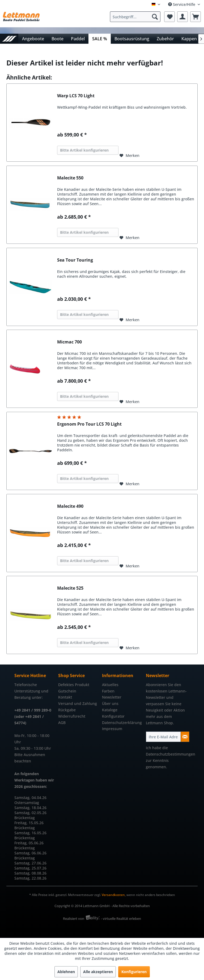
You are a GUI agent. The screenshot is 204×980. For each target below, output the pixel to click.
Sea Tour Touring (75, 260)
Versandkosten (113, 895)
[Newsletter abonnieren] (185, 737)
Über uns (110, 703)
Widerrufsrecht (72, 716)
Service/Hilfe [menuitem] (182, 4)
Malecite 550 (70, 178)
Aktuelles (110, 685)
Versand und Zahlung (78, 703)
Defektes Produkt (74, 685)
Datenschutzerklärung (122, 723)
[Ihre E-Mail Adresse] (163, 737)
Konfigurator (113, 716)
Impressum (112, 729)
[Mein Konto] (182, 17)
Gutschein (67, 691)
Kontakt (65, 697)
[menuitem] (137, 17)
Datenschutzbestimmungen (171, 754)
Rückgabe (67, 710)
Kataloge (110, 710)
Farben (108, 691)
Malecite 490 (70, 506)
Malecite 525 (70, 588)
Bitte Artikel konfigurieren (84, 150)
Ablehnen (66, 972)
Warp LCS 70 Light (76, 96)
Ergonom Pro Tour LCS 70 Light (89, 424)
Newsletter (112, 697)
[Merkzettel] (169, 17)
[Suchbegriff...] (135, 17)
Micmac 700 (69, 342)
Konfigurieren (134, 972)
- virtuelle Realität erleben (121, 919)
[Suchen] (155, 17)
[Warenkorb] (195, 17)
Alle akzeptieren (98, 972)
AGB (62, 723)
